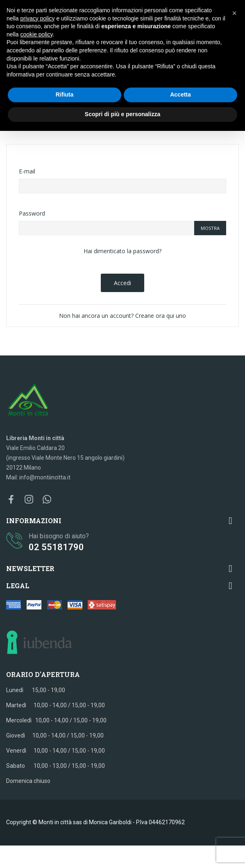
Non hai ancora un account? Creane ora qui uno (122, 316)
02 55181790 (56, 547)
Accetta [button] (180, 94)
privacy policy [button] (37, 18)
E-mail (27, 171)
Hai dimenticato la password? (122, 251)
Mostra (210, 228)
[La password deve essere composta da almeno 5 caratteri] (107, 228)
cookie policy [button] (36, 34)
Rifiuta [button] (65, 94)
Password (32, 213)
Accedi (122, 283)
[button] (234, 13)
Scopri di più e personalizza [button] (122, 114)
